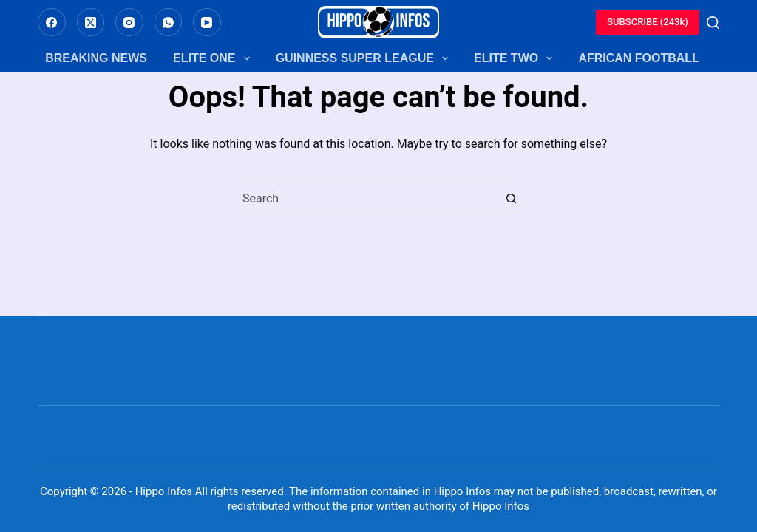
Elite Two (513, 58)
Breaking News (96, 58)
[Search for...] (364, 198)
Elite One (211, 58)
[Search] (713, 23)
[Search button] (511, 198)
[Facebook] (52, 22)
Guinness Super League (362, 58)
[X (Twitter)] (91, 22)
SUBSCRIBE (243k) (648, 22)
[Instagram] (129, 22)
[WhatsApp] (169, 22)
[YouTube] (207, 22)
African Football (639, 58)
